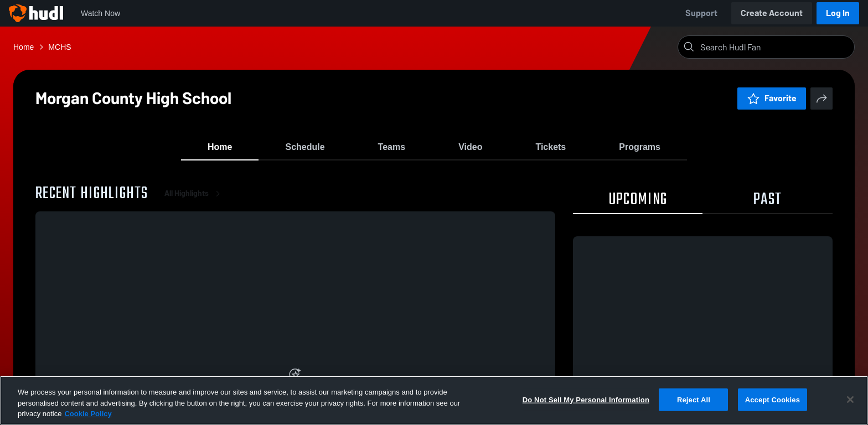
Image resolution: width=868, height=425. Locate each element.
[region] (434, 400)
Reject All (694, 399)
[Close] (850, 400)
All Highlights (194, 199)
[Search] (775, 47)
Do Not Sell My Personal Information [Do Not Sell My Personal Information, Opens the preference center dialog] (586, 399)
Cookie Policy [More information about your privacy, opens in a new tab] (88, 414)
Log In (838, 13)
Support (701, 13)
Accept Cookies (773, 399)
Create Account (772, 13)
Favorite (772, 98)
